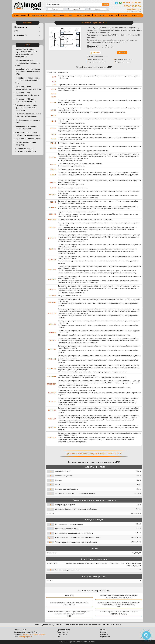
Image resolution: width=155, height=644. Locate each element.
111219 (69, 616)
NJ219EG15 (52, 341)
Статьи (124, 15)
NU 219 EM (52, 260)
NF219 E (53, 165)
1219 (119, 607)
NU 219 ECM (52, 437)
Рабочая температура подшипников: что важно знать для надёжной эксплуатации (26, 53)
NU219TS (53, 149)
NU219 (54, 89)
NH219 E (53, 169)
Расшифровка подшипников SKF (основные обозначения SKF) (28, 80)
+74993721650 (28, 634)
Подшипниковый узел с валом (28, 139)
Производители (39, 15)
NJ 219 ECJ (52, 401)
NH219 (54, 94)
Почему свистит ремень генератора (26, 144)
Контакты (136, 15)
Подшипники (20, 15)
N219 (54, 77)
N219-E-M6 (52, 302)
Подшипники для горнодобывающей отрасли (27, 94)
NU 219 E (53, 182)
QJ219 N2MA (52, 376)
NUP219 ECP (52, 384)
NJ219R (53, 139)
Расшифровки (84, 15)
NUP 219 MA (52, 369)
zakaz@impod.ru (26, 637)
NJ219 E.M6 (52, 428)
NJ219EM (53, 175)
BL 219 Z (53, 188)
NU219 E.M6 (52, 359)
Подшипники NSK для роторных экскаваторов (26, 100)
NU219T (53, 110)
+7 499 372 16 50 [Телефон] (132, 3)
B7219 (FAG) (69, 596)
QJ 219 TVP (52, 393)
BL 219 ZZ (52, 296)
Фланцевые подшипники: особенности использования (28, 134)
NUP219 (53, 129)
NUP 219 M (52, 238)
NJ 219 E (53, 202)
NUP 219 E (52, 289)
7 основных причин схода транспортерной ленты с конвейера (26, 108)
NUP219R (53, 157)
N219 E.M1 (52, 324)
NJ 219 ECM (52, 419)
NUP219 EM (52, 313)
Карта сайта (105, 637)
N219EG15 (52, 195)
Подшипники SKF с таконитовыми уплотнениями (28, 88)
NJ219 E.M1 (52, 410)
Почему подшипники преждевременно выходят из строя (28, 63)
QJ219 (54, 85)
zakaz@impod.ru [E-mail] (134, 9)
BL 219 (54, 116)
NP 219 (53, 97)
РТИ (71, 15)
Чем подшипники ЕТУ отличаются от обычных (26, 150)
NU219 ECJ (52, 249)
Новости (113, 15)
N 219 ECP (52, 333)
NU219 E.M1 (52, 349)
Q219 (54, 81)
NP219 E (53, 143)
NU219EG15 (52, 279)
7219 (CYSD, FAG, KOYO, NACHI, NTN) (119, 598)
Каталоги (100, 15)
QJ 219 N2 (52, 214)
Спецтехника (58, 15)
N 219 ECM (52, 227)
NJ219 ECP (52, 208)
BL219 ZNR (52, 220)
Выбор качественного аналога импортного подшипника (28, 115)
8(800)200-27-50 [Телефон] (132, 6)
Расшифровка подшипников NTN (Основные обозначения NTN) (28, 72)
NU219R (53, 102)
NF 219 (53, 134)
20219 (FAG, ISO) (69, 605)
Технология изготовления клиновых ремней (26, 127)
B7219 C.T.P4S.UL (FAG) (119, 614)
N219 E (53, 121)
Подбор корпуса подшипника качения (28, 121)
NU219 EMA (52, 270)
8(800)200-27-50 (40, 634)
